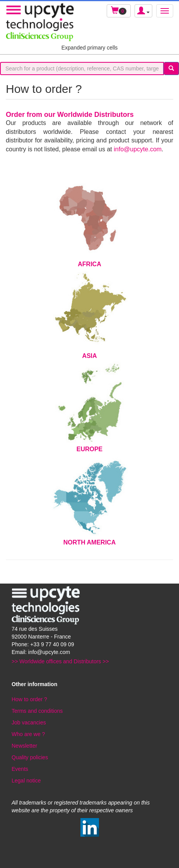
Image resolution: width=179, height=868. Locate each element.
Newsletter (24, 746)
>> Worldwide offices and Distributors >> (60, 661)
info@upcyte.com (138, 149)
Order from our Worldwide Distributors (70, 115)
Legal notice (26, 781)
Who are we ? (28, 734)
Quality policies (30, 757)
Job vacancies (29, 722)
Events (20, 769)
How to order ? (29, 699)
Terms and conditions (37, 711)
